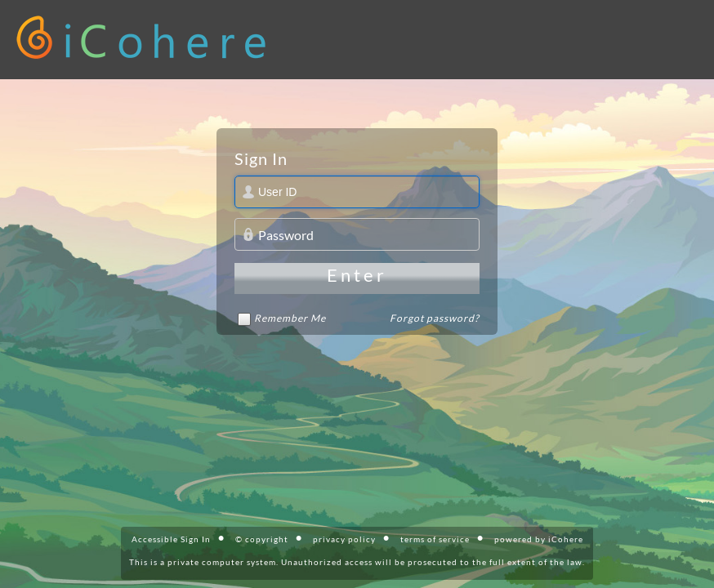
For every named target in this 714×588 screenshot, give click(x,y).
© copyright (262, 539)
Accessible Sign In (171, 539)
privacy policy (344, 539)
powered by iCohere (539, 539)
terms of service (435, 539)
